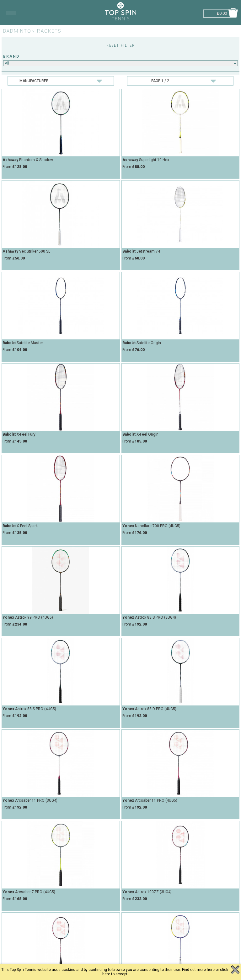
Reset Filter (121, 45)
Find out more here (198, 970)
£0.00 (222, 13)
